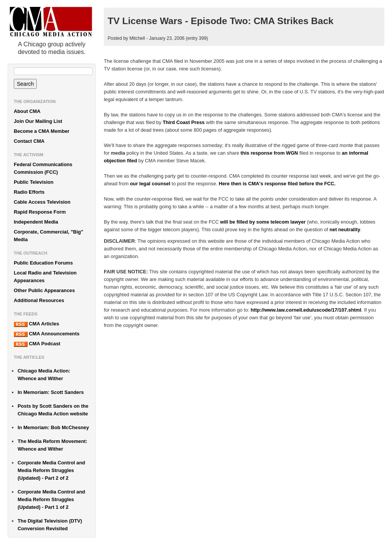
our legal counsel (150, 184)
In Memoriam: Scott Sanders (51, 392)
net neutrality (345, 230)
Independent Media (36, 222)
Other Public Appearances (44, 290)
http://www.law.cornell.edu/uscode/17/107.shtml (306, 310)
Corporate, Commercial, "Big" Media (48, 236)
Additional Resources (39, 300)
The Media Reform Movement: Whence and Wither (52, 445)
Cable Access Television (42, 202)
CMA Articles (36, 324)
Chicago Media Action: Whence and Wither (44, 375)
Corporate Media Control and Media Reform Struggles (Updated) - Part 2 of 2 (51, 470)
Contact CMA (29, 141)
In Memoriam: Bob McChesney (53, 427)
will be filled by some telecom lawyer (263, 222)
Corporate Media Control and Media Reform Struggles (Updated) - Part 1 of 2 (51, 499)
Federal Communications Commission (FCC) (43, 168)
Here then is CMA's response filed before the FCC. (277, 184)
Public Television (34, 182)
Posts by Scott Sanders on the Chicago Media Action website (53, 410)
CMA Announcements (47, 334)
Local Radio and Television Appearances (45, 277)
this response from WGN (269, 153)
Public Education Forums (43, 263)
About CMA (27, 111)
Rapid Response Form (40, 212)
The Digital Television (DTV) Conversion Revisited (50, 525)
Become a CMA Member (42, 131)
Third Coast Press (184, 122)
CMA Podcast (37, 344)
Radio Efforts (29, 192)
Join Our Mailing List (38, 121)
